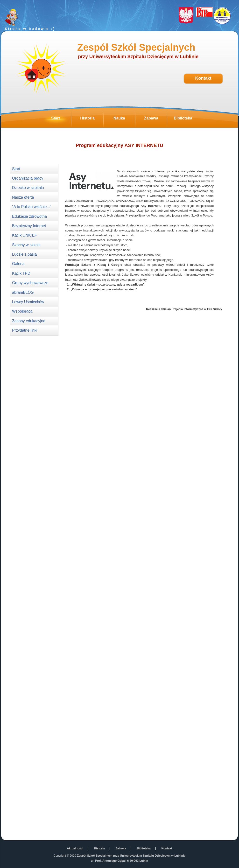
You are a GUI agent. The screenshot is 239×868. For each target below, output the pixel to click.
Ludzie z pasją (24, 254)
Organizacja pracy (28, 178)
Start (61, 119)
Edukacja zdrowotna (29, 216)
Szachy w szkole (26, 245)
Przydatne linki (25, 330)
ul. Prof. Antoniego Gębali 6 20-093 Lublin (120, 861)
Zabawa (155, 119)
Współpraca (22, 311)
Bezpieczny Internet (29, 226)
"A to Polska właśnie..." (32, 207)
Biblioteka (186, 119)
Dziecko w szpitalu (28, 188)
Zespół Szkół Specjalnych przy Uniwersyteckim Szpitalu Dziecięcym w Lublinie (131, 856)
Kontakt (203, 78)
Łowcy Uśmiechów (28, 302)
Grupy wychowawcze (30, 283)
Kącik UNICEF (25, 235)
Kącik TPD (21, 273)
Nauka (124, 119)
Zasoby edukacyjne (29, 321)
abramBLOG (23, 292)
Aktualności (75, 848)
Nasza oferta (23, 197)
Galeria (18, 264)
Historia (92, 119)
